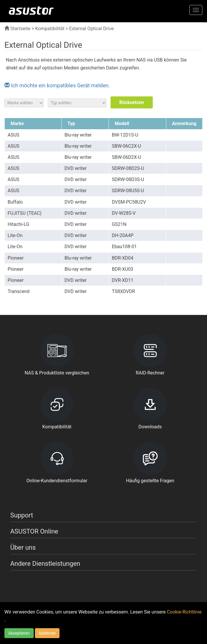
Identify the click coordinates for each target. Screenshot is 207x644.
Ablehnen (47, 633)
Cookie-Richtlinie (184, 612)
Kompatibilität (50, 29)
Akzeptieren (19, 633)
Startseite (17, 29)
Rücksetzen (132, 102)
